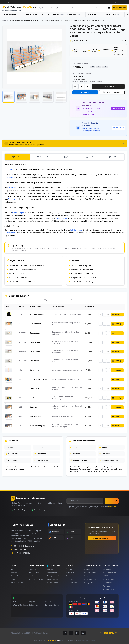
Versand (70, 157)
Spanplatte (34, 389)
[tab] (64, 143)
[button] (8, 97)
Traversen (106, 586)
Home (4, 20)
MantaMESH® (36, 416)
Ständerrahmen (108, 583)
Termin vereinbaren (102, 538)
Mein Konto (15, 576)
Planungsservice (35, 572)
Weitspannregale (53, 576)
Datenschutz (112, 506)
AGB (15, 601)
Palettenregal (10, 169)
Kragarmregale (53, 579)
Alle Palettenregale (109, 572)
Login (13, 569)
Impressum (33, 601)
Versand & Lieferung (36, 579)
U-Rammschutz (36, 324)
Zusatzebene (35, 333)
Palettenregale (18, 213)
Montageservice (35, 576)
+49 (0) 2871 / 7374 (122, 2)
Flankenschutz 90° (37, 398)
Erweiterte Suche (17, 583)
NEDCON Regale (108, 576)
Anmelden (112, 501)
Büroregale (51, 569)
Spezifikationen (19, 157)
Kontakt (69, 576)
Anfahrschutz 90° (37, 315)
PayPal (87, 92)
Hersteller (91, 157)
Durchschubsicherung (39, 379)
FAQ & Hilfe (33, 569)
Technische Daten (46, 157)
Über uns (14, 572)
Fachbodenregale (54, 583)
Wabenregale (52, 572)
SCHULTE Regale (109, 579)
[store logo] (19, 7)
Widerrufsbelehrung (21, 605)
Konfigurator (89, 583)
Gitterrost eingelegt (38, 426)
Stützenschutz (36, 370)
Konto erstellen (16, 579)
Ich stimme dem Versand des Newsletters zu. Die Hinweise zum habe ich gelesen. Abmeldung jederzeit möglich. (92, 507)
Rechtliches (114, 157)
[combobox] (65, 8)
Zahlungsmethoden (52, 605)
